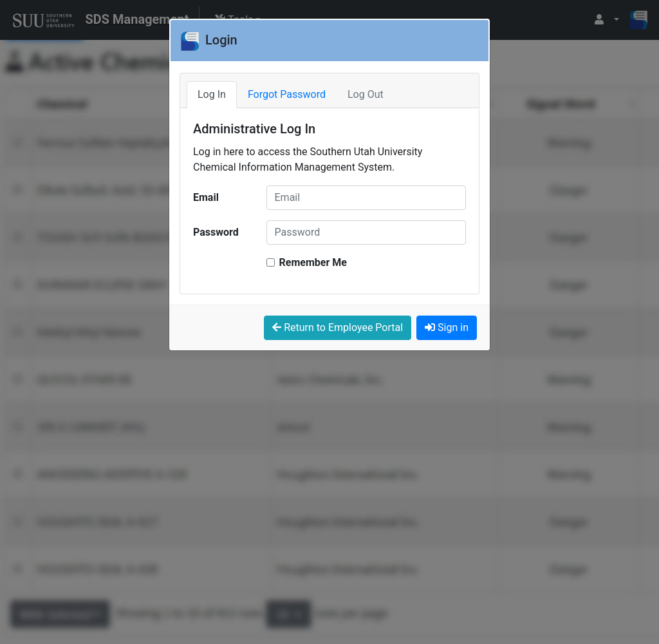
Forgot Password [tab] (287, 94)
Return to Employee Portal (338, 327)
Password (216, 232)
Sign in (447, 327)
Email (206, 197)
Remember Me (313, 262)
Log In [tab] (212, 94)
